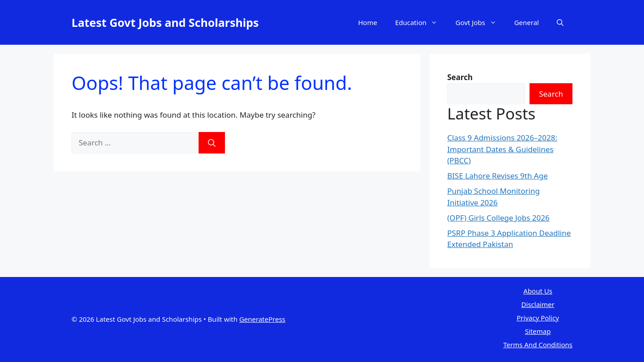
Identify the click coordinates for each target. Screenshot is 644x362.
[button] (560, 22)
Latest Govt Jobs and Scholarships (165, 22)
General (527, 22)
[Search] (212, 143)
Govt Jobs (480, 22)
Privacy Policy (538, 318)
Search (551, 94)
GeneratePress (262, 319)
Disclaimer (538, 304)
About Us (538, 291)
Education (421, 22)
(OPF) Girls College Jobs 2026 (498, 218)
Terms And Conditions (538, 345)
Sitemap (538, 331)
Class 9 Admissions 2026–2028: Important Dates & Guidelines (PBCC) (502, 149)
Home (368, 22)
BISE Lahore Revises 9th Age (498, 176)
